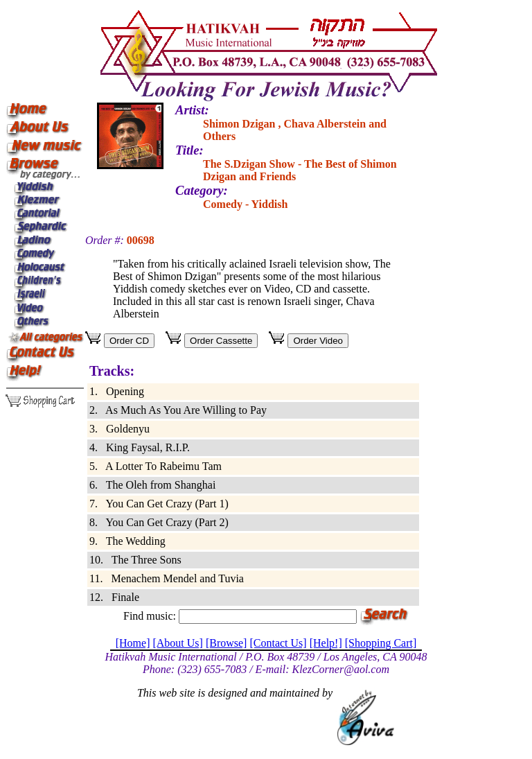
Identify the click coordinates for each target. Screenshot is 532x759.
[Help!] (326, 643)
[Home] (133, 643)
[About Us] (177, 643)
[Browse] (227, 643)
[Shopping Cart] (381, 643)
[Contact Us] (278, 643)
